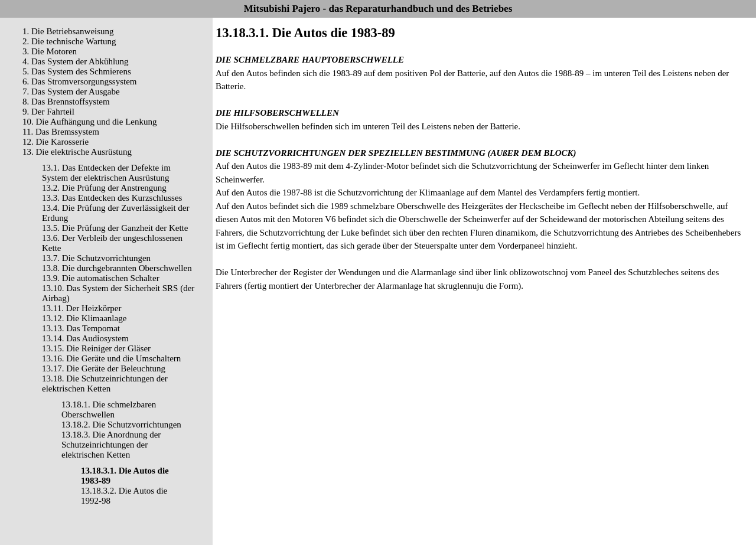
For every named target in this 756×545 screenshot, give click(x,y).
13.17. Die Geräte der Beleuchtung (104, 368)
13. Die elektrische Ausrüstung (77, 152)
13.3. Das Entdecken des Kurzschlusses (112, 198)
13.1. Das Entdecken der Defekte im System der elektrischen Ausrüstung (106, 173)
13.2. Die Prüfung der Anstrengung (104, 188)
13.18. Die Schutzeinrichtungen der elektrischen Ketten (105, 384)
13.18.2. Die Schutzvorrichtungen (121, 425)
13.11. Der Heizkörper (82, 308)
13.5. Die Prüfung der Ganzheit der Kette (115, 228)
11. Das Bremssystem (61, 132)
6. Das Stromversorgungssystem (79, 81)
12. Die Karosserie (56, 142)
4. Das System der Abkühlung (76, 61)
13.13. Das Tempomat (81, 328)
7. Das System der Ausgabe (71, 92)
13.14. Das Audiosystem (85, 338)
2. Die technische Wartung (69, 41)
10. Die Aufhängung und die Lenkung (89, 122)
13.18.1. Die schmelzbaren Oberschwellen (109, 409)
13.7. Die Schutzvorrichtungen (96, 258)
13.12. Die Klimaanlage (84, 318)
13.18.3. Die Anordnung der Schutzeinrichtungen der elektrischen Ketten (111, 445)
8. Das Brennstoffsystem (66, 102)
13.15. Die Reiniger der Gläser (96, 348)
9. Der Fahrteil (48, 112)
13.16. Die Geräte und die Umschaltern (111, 358)
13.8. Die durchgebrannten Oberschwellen (117, 268)
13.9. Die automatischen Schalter (101, 278)
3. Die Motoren (50, 51)
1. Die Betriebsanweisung (68, 31)
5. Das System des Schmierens (77, 71)
